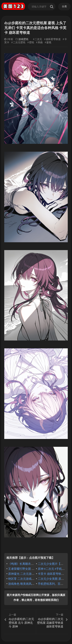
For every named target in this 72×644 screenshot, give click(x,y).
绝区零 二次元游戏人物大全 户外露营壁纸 (34, 579)
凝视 (49, 42)
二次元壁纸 (19, 42)
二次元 (38, 39)
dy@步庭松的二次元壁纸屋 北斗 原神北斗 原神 (20, 621)
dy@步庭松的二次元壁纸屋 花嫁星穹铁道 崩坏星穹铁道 (52, 621)
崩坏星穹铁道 (53, 39)
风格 (40, 42)
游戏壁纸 (23, 39)
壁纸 (32, 42)
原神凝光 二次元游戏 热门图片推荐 (30, 574)
